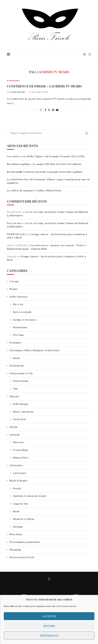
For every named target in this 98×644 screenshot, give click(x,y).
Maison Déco (21, 458)
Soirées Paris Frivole (22, 557)
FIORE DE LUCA (17, 234)
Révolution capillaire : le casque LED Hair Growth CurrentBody (44, 164)
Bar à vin (18, 304)
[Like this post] (41, 110)
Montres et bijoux (24, 519)
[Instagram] (84, 54)
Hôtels (13, 427)
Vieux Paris (20, 419)
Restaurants (20, 327)
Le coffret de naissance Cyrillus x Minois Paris (34, 191)
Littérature (16, 466)
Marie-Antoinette (23, 412)
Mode (16, 511)
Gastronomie (21, 381)
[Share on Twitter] (49, 110)
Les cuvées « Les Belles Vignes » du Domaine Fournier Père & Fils (46, 157)
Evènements (17, 366)
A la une (14, 282)
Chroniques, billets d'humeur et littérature (35, 350)
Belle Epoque (21, 404)
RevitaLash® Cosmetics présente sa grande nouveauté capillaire (45, 172)
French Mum (20, 450)
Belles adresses (19, 297)
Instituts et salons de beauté (30, 496)
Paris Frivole (18, 92)
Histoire (14, 396)
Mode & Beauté (18, 481)
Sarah (16, 358)
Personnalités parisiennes (25, 542)
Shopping (15, 550)
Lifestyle (15, 435)
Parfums (18, 527)
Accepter (49, 616)
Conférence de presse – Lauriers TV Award (44, 86)
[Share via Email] (57, 110)
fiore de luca (14, 223)
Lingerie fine (21, 504)
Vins (15, 389)
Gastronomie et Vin (21, 374)
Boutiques (15, 343)
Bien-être (19, 442)
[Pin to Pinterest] (53, 110)
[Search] (90, 54)
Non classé (16, 534)
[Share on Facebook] (45, 110)
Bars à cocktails (22, 312)
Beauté (14, 289)
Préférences (49, 636)
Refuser (49, 626)
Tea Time (18, 335)
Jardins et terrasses (25, 320)
